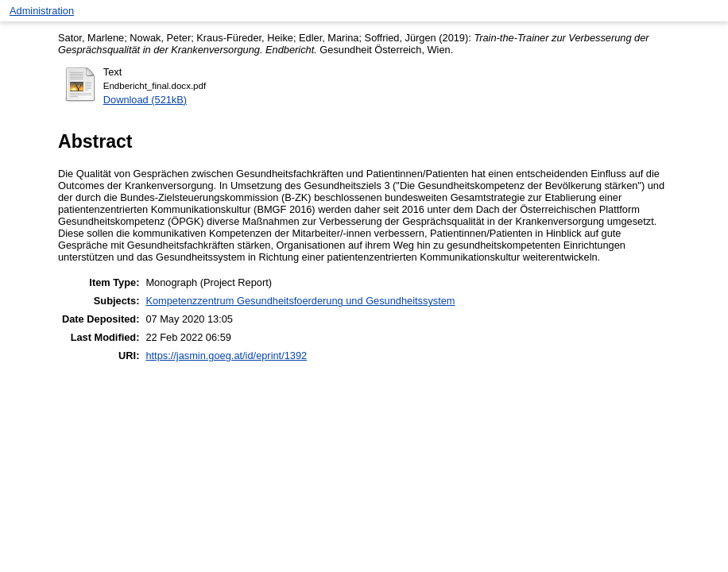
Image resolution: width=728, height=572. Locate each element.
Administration (42, 11)
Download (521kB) (145, 100)
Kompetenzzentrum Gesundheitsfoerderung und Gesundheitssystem (300, 301)
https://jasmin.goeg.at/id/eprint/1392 (226, 356)
